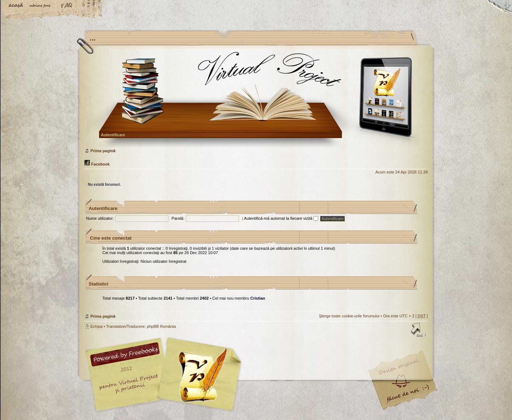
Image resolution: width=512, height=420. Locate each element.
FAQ (67, 6)
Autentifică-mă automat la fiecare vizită (281, 218)
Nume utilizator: (100, 218)
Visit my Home (406, 396)
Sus (419, 331)
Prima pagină (255, 99)
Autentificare (113, 135)
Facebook (97, 164)
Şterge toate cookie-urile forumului (349, 316)
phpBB (166, 374)
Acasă (16, 6)
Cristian (258, 298)
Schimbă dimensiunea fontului (42, 6)
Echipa (97, 326)
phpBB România (161, 326)
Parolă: (178, 218)
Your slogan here (198, 375)
